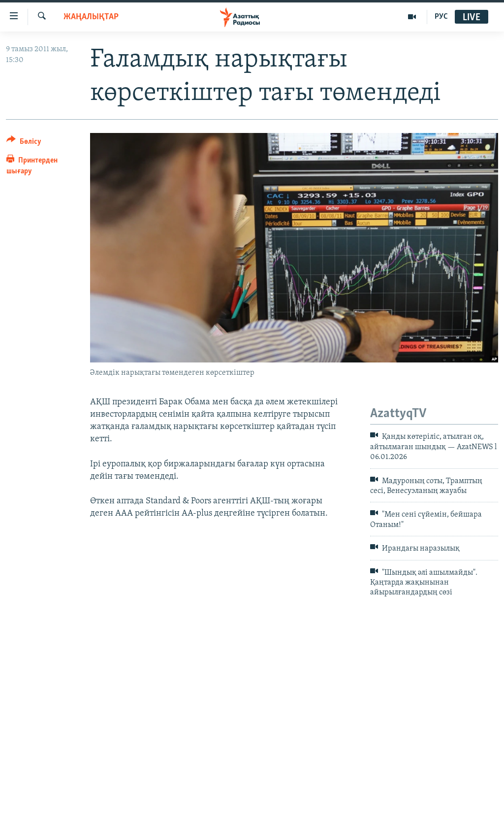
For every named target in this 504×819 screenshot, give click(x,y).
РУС (441, 17)
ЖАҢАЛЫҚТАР (91, 17)
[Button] (24, 143)
